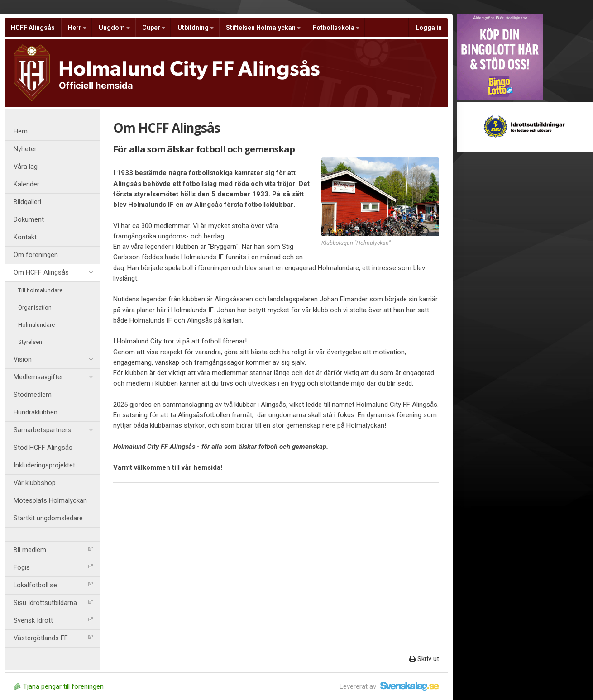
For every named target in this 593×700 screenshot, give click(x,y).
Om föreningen (36, 255)
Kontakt (25, 237)
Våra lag (26, 167)
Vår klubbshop (35, 483)
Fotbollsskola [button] (336, 28)
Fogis (53, 568)
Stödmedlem (33, 395)
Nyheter (25, 149)
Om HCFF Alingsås (53, 273)
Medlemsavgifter (53, 377)
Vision (53, 360)
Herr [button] (77, 28)
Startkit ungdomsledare (48, 518)
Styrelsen (30, 342)
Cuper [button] (154, 28)
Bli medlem (53, 550)
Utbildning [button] (196, 28)
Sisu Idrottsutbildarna (53, 603)
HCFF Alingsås (33, 28)
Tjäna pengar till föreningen (59, 686)
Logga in (429, 28)
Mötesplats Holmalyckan (50, 501)
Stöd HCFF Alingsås (43, 448)
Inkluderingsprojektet (44, 465)
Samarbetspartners (53, 430)
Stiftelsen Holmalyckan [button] (263, 28)
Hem (21, 131)
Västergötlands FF (53, 638)
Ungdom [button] (114, 28)
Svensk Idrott (53, 621)
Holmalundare (36, 325)
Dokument (29, 220)
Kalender (26, 184)
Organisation (35, 307)
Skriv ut (424, 659)
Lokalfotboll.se (53, 585)
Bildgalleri (27, 202)
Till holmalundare (40, 290)
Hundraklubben (36, 412)
